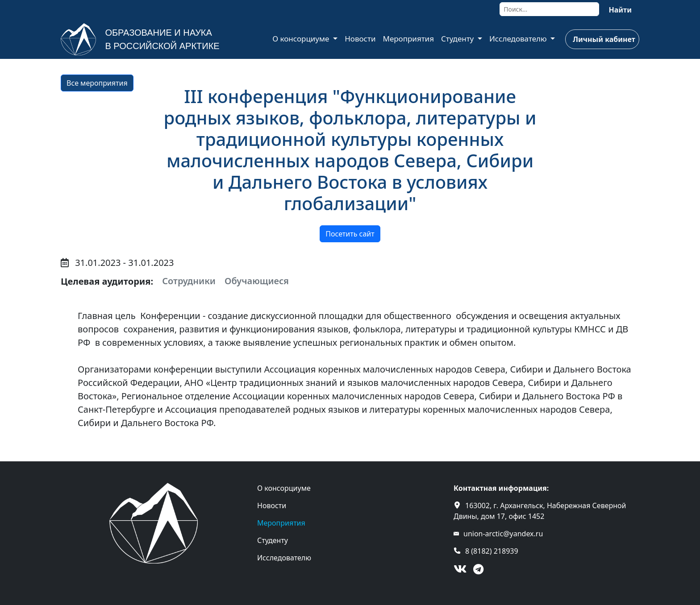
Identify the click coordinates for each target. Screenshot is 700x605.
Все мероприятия (97, 83)
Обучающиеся (257, 281)
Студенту (458, 39)
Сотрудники (189, 281)
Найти (620, 10)
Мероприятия (408, 39)
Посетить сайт (350, 234)
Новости (360, 39)
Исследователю (519, 39)
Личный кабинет (604, 39)
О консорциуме (302, 39)
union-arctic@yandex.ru (503, 534)
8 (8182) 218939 (492, 551)
